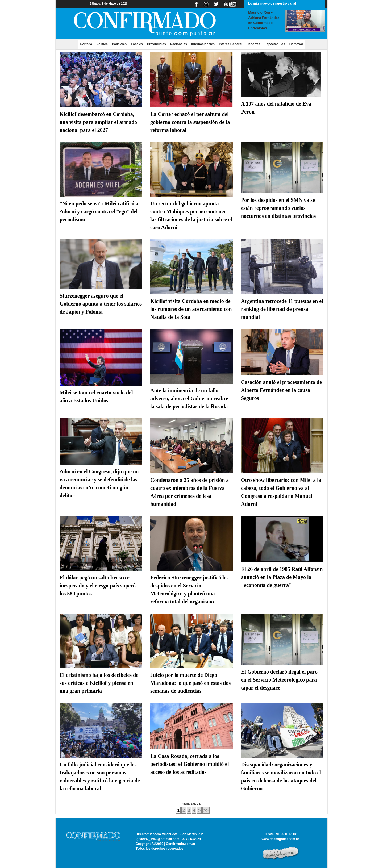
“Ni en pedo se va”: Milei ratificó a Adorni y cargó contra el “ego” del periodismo (99, 211)
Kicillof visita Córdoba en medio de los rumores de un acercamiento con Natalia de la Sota (191, 309)
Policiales (119, 44)
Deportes (253, 44)
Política (102, 44)
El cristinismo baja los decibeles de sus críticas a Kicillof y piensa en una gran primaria (99, 683)
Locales (137, 44)
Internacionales (203, 44)
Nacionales (179, 44)
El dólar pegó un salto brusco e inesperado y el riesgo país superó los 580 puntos (98, 586)
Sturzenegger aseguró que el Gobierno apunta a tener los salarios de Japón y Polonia (101, 304)
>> (206, 810)
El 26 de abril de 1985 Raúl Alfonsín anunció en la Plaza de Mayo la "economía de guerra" (282, 577)
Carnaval (296, 44)
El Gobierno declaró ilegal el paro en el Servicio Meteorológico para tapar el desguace (279, 680)
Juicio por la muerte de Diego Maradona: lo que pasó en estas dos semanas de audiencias (190, 683)
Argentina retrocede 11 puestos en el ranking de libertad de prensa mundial (282, 309)
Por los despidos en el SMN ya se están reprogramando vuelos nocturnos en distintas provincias (278, 208)
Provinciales (157, 44)
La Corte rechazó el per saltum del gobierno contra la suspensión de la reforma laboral (190, 122)
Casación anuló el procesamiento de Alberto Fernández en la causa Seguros (281, 390)
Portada (87, 44)
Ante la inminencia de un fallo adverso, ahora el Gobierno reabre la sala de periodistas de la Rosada (189, 398)
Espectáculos (275, 44)
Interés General (230, 44)
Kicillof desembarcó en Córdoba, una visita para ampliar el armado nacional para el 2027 (98, 122)
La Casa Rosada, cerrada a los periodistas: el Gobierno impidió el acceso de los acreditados (190, 764)
